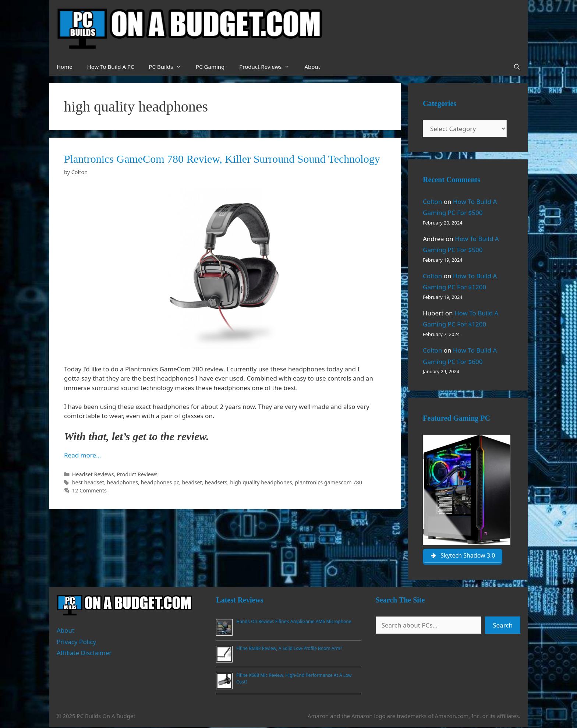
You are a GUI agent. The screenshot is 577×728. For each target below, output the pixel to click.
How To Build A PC (111, 67)
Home (65, 67)
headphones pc (160, 482)
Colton (432, 202)
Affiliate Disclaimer (84, 653)
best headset (88, 482)
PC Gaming (210, 67)
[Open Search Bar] (517, 67)
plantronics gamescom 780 (328, 482)
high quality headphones (261, 482)
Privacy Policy (76, 642)
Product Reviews (268, 67)
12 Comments (89, 490)
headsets (216, 482)
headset (192, 482)
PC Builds (169, 67)
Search (503, 625)
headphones (123, 482)
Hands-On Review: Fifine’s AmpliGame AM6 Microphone (294, 622)
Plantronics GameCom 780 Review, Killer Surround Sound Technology (222, 159)
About (312, 67)
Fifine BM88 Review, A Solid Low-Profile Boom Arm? (289, 649)
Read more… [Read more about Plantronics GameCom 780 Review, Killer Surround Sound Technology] (82, 455)
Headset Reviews (93, 474)
